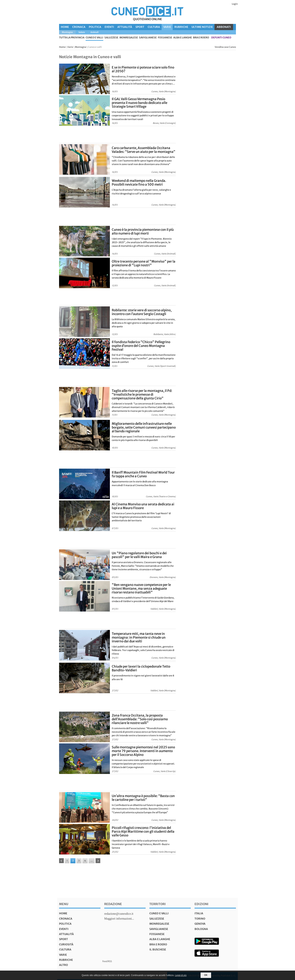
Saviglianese (148, 38)
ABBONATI (224, 27)
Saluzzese (111, 38)
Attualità (125, 27)
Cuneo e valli (94, 38)
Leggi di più (181, 975)
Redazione (113, 904)
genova (200, 924)
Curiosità (66, 944)
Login (235, 4)
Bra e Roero (201, 38)
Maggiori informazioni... (119, 919)
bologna (201, 929)
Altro (63, 965)
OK (206, 975)
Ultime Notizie (202, 27)
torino (200, 919)
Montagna (81, 47)
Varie (167, 27)
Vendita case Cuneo (225, 47)
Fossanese (165, 38)
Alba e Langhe (183, 38)
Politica (95, 27)
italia (199, 913)
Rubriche (181, 27)
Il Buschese (158, 950)
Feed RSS (107, 961)
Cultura (154, 27)
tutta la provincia (72, 38)
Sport (140, 27)
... (92, 861)
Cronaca (79, 27)
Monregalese (129, 38)
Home (65, 27)
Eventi (109, 27)
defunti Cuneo (221, 38)
